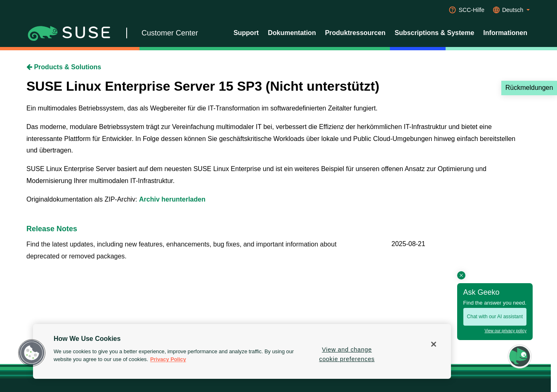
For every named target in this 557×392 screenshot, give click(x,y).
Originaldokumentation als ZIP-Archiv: (83, 199)
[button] (32, 353)
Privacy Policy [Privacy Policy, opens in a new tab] (168, 360)
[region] (242, 351)
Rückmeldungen (529, 88)
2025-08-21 (408, 244)
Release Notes (52, 229)
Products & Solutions (64, 67)
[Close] (434, 344)
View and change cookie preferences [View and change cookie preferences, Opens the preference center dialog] (347, 354)
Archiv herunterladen (172, 199)
